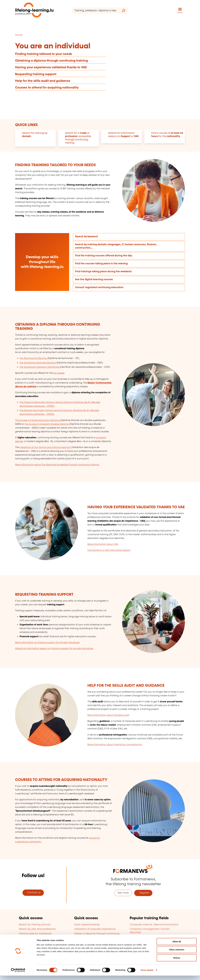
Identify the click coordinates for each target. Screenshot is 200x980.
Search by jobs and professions (37, 929)
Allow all (177, 946)
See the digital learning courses (94, 279)
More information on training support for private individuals (47, 642)
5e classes (59, 373)
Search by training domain (35, 925)
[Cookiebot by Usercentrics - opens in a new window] (18, 975)
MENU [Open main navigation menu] (180, 13)
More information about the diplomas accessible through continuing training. (57, 465)
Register (143, 893)
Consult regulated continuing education (99, 287)
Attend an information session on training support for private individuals (54, 648)
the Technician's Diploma (33, 358)
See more (123, 893)
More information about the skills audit (108, 715)
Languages (136, 937)
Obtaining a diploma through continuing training (51, 61)
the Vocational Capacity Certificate (39, 367)
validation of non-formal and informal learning (45, 447)
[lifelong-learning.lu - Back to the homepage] (34, 11)
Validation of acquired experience (95, 929)
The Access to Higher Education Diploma (37, 420)
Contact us (33, 892)
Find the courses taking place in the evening (101, 263)
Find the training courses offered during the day (104, 256)
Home (19, 35)
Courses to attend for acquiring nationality (47, 87)
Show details (147, 974)
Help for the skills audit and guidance (43, 81)
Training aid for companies (35, 938)
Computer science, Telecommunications (154, 925)
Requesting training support (36, 74)
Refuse (177, 962)
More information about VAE (103, 544)
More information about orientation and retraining (115, 744)
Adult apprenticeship (87, 925)
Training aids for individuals (35, 934)
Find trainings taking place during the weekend (103, 271)
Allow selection (177, 954)
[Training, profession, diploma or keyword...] (95, 11)
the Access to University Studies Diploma (47, 424)
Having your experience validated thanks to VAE (51, 67)
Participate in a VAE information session (109, 550)
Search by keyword (86, 236)
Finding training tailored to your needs (44, 54)
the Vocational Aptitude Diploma (38, 363)
